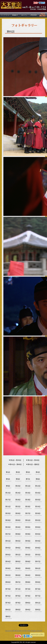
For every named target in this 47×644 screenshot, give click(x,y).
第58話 (8, 568)
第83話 (18, 610)
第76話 (28, 596)
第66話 (8, 582)
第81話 (38, 603)
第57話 (38, 561)
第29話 (8, 520)
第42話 (18, 541)
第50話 (8, 555)
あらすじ (24, 15)
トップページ (5, 15)
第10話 (18, 486)
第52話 (28, 555)
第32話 (38, 520)
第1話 (8, 472)
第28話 (38, 513)
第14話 (18, 493)
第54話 (8, 561)
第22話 (18, 506)
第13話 (8, 493)
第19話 (28, 500)
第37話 (8, 534)
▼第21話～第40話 (33, 460)
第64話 (28, 575)
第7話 (28, 479)
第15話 (28, 493)
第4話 (38, 472)
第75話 (18, 596)
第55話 (18, 561)
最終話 (8, 616)
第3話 (28, 472)
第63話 (18, 575)
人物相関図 (33, 15)
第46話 (18, 548)
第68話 (28, 582)
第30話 (18, 520)
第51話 (18, 555)
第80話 (28, 603)
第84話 (28, 610)
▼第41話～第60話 (15, 464)
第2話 (18, 472)
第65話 (38, 575)
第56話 (28, 561)
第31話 (28, 520)
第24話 (38, 506)
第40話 (38, 534)
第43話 (28, 541)
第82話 (8, 610)
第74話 (8, 596)
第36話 (38, 527)
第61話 (38, 568)
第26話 (18, 513)
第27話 (28, 513)
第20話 (38, 500)
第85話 (38, 610)
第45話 (8, 548)
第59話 (18, 568)
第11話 (28, 486)
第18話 (18, 500)
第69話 (38, 582)
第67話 (18, 582)
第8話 (38, 479)
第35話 (28, 527)
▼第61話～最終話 (33, 464)
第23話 (28, 506)
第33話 (8, 527)
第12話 (38, 486)
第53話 (38, 555)
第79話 (18, 603)
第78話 (8, 603)
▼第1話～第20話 (15, 460)
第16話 (38, 493)
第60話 (28, 568)
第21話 (8, 506)
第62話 (8, 575)
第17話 (8, 500)
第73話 (38, 589)
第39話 (28, 534)
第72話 (28, 589)
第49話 (38, 548)
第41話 (8, 541)
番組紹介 (15, 15)
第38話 (18, 534)
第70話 (8, 589)
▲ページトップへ (37, 635)
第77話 (38, 596)
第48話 (28, 548)
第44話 (38, 541)
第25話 (8, 513)
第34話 (18, 527)
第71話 (18, 589)
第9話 (8, 486)
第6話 (18, 479)
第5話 (8, 479)
